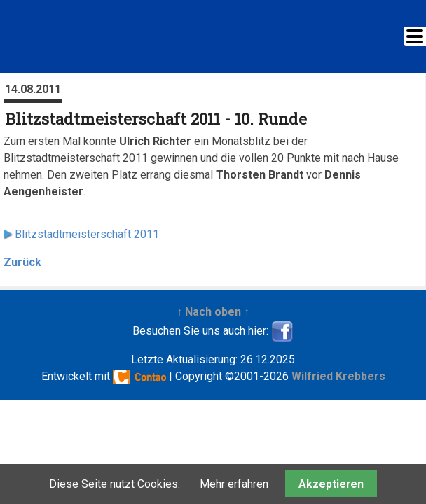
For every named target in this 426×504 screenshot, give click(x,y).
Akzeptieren (331, 484)
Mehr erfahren (234, 484)
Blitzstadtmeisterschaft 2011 (87, 234)
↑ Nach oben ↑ (213, 312)
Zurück (22, 262)
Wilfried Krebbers (338, 376)
